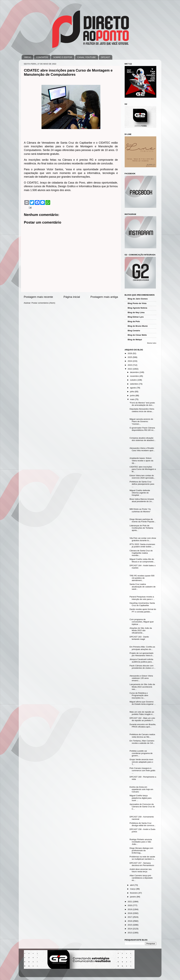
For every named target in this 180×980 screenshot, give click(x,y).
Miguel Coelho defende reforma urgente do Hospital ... (140, 493)
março (133, 889)
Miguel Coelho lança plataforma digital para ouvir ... (140, 798)
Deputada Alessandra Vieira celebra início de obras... (142, 410)
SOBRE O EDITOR (63, 57)
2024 (130, 361)
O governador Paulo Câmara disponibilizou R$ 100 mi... (142, 429)
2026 (130, 353)
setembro (135, 384)
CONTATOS (42, 57)
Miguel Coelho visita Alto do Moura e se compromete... (142, 560)
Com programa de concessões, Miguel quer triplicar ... (142, 622)
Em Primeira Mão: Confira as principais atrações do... (142, 648)
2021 (130, 902)
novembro (135, 376)
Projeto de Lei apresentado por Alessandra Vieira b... (142, 654)
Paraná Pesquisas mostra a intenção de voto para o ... (142, 598)
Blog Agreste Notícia (137, 308)
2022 (130, 369)
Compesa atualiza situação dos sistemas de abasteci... (143, 439)
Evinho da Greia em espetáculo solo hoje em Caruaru (141, 789)
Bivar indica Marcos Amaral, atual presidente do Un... (142, 500)
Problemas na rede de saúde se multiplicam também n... (142, 858)
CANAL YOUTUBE (87, 57)
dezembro (135, 372)
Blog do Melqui (135, 340)
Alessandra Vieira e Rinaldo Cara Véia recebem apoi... (142, 449)
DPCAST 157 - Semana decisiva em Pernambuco (142, 864)
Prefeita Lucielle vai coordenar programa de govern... (141, 753)
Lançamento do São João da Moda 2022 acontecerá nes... (142, 687)
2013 (130, 933)
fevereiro (134, 893)
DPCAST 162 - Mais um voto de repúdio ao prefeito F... (142, 719)
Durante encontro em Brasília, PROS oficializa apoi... (143, 726)
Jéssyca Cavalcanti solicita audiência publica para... (141, 660)
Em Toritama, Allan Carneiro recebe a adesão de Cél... (142, 742)
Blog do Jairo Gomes (138, 299)
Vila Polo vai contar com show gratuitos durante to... (143, 539)
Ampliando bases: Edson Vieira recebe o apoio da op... (141, 460)
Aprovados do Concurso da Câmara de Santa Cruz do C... (142, 807)
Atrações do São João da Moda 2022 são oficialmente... (141, 630)
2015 (130, 925)
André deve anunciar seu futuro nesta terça (141, 870)
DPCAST (105, 57)
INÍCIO (28, 57)
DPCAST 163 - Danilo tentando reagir (139, 638)
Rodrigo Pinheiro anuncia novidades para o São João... (141, 842)
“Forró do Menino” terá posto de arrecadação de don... (142, 404)
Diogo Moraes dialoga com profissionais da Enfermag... (141, 850)
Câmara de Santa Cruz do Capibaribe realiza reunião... (141, 553)
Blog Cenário (134, 331)
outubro (134, 380)
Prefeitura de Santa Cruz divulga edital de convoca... (143, 824)
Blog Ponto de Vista (137, 303)
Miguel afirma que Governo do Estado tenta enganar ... (143, 703)
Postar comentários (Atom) (43, 303)
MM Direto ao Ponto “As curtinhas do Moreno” (140, 510)
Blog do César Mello (137, 335)
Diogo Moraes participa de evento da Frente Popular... (143, 520)
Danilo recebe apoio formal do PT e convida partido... (143, 610)
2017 (130, 917)
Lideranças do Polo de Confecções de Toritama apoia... (141, 528)
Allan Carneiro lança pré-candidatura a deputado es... (141, 878)
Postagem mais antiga (104, 297)
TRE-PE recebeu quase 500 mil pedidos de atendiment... (142, 578)
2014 (130, 929)
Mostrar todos (152, 343)
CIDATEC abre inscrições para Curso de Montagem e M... (143, 469)
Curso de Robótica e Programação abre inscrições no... (139, 695)
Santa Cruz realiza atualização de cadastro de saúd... (142, 587)
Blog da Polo (134, 321)
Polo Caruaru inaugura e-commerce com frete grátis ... (142, 770)
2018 (130, 913)
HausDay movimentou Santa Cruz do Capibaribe (142, 604)
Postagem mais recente (38, 297)
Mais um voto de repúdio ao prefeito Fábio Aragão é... (142, 713)
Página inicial (72, 297)
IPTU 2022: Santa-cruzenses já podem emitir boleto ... (142, 545)
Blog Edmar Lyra (136, 317)
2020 (130, 905)
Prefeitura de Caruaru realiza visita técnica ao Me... (142, 736)
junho (133, 396)
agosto (133, 388)
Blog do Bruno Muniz (138, 326)
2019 (130, 909)
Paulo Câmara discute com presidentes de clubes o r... (142, 667)
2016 (130, 921)
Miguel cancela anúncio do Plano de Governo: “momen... (141, 421)
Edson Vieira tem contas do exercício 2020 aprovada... (142, 477)
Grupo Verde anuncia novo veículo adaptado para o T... (141, 762)
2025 (130, 357)
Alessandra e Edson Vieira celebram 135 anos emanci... (141, 678)
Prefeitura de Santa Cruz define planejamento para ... (142, 484)
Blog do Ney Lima (136, 312)
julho (132, 392)
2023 (130, 365)
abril (132, 885)
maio (133, 399)
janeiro (133, 897)
